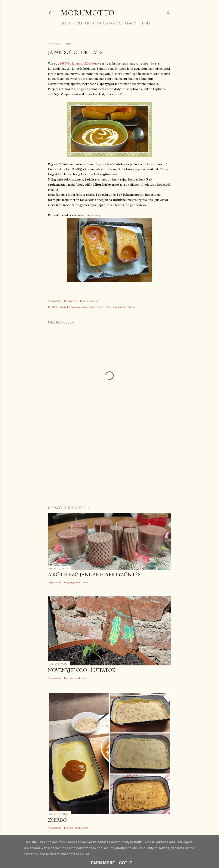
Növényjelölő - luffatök (82, 670)
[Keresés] (169, 12)
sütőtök (107, 307)
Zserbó (57, 820)
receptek (81, 23)
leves (84, 307)
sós (99, 307)
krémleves (73, 307)
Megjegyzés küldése (76, 582)
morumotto (88, 13)
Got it (126, 863)
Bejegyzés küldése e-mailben (82, 301)
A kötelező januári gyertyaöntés (94, 574)
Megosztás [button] (54, 301)
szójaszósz (119, 307)
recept (92, 307)
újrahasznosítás (107, 23)
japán (62, 307)
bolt (146, 23)
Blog (65, 23)
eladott (132, 23)
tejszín (131, 307)
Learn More (102, 863)
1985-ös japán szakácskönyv (80, 63)
